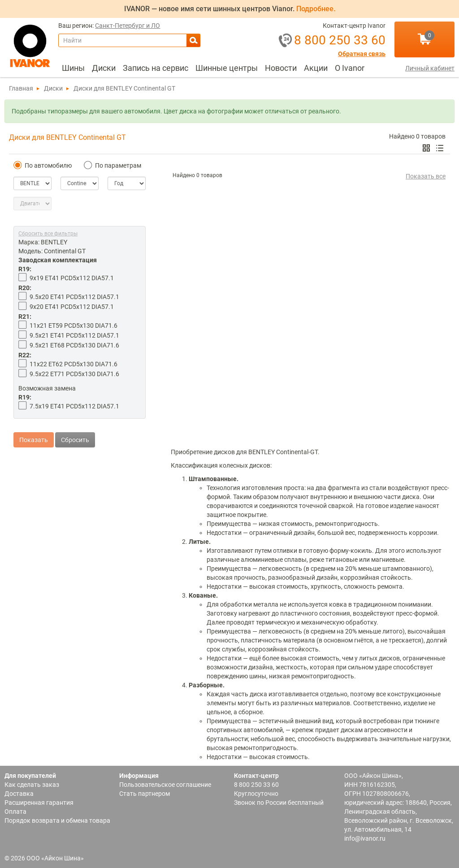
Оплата (15, 812)
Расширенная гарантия (39, 803)
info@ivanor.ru (365, 838)
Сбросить (75, 431)
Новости (281, 68)
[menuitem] (73, 68)
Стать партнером (145, 794)
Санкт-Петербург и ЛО (128, 26)
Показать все (426, 176)
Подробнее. (316, 9)
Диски (104, 68)
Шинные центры (227, 68)
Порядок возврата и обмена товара (57, 820)
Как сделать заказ (32, 785)
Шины (73, 68)
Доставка (19, 794)
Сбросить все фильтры (48, 234)
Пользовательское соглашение (165, 785)
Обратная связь (362, 54)
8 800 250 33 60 (256, 785)
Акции (316, 68)
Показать (34, 431)
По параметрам (113, 165)
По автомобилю (43, 165)
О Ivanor (350, 68)
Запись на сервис (156, 68)
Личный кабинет (430, 68)
